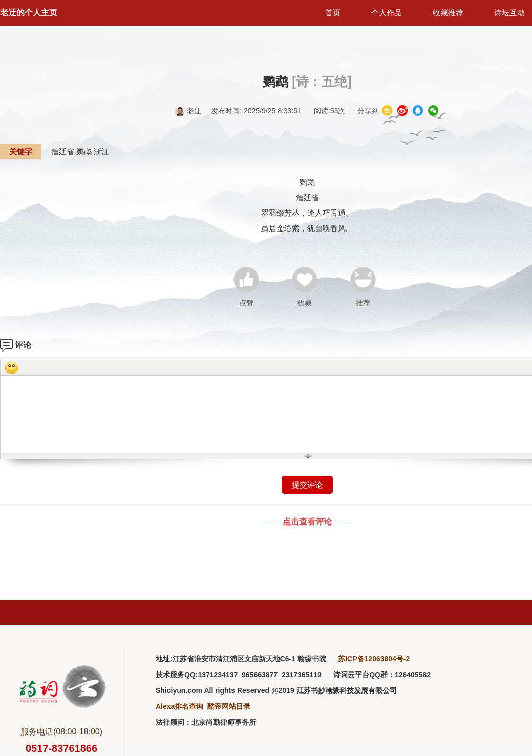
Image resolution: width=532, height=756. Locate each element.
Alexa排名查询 (179, 706)
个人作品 (387, 13)
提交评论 (307, 485)
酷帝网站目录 (229, 706)
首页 (333, 13)
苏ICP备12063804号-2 (374, 659)
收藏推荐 (448, 13)
